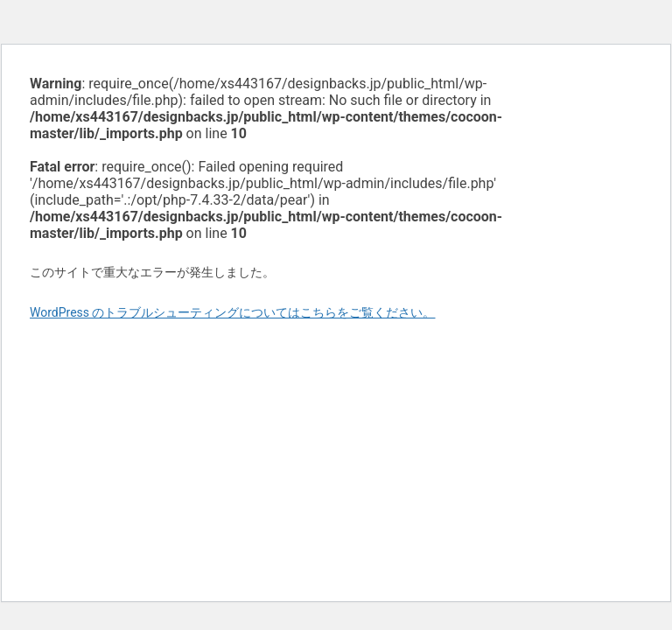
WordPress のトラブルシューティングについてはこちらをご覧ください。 (233, 312)
